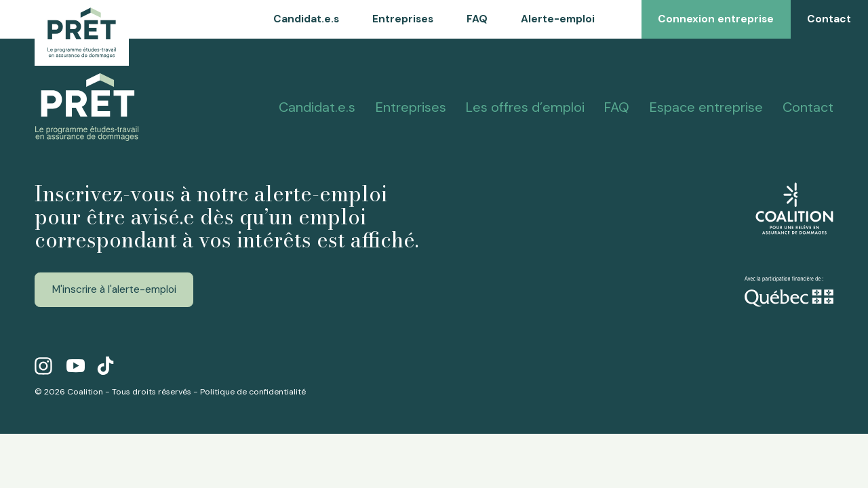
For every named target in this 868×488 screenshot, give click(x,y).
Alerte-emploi (558, 19)
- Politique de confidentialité (250, 392)
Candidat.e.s (306, 19)
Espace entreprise (706, 107)
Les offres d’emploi (525, 107)
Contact (808, 107)
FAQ (477, 19)
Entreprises (403, 19)
